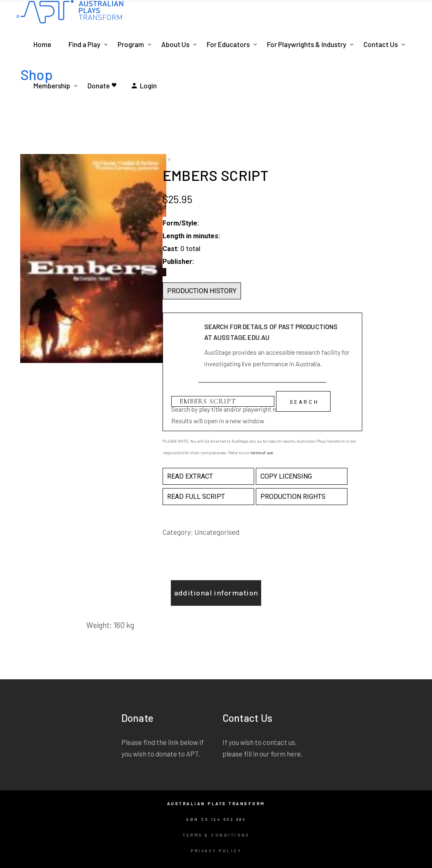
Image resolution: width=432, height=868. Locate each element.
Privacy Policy (216, 851)
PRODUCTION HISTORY (202, 291)
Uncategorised (217, 532)
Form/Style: (181, 223)
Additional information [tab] (216, 593)
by (168, 160)
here (294, 754)
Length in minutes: (191, 236)
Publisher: (178, 262)
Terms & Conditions (216, 835)
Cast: (171, 249)
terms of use (262, 453)
